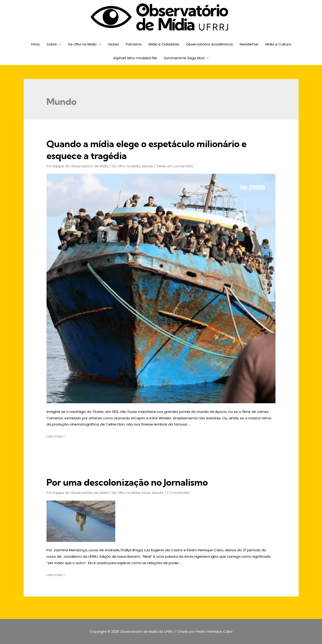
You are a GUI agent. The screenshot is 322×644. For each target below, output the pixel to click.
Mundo (148, 166)
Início (36, 44)
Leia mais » (56, 436)
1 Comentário (179, 493)
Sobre (52, 44)
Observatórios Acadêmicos (209, 44)
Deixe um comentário (175, 166)
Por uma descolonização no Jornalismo (127, 482)
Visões (113, 44)
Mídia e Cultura (278, 44)
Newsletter (249, 44)
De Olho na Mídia (82, 44)
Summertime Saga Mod (184, 58)
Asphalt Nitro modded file (135, 58)
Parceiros (134, 44)
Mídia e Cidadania (164, 44)
